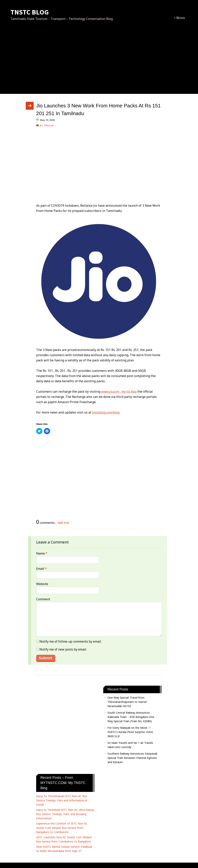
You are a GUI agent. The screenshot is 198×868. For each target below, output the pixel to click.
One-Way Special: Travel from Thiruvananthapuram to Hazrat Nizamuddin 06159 (127, 702)
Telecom (49, 125)
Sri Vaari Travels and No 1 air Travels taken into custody (130, 745)
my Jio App (129, 392)
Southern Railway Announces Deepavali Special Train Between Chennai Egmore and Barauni (132, 758)
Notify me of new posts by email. (63, 649)
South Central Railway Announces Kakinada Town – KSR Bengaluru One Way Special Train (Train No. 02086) (131, 717)
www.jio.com (110, 392)
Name (42, 553)
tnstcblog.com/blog (106, 412)
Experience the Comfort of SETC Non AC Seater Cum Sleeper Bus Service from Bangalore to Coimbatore (62, 828)
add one (63, 523)
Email (41, 569)
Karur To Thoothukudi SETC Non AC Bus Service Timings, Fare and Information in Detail (62, 800)
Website (42, 584)
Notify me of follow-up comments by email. (71, 641)
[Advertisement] (99, 62)
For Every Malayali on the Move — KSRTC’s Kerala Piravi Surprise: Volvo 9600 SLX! (130, 732)
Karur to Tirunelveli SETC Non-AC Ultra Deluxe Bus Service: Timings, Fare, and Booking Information (65, 814)
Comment (43, 599)
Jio (41, 125)
